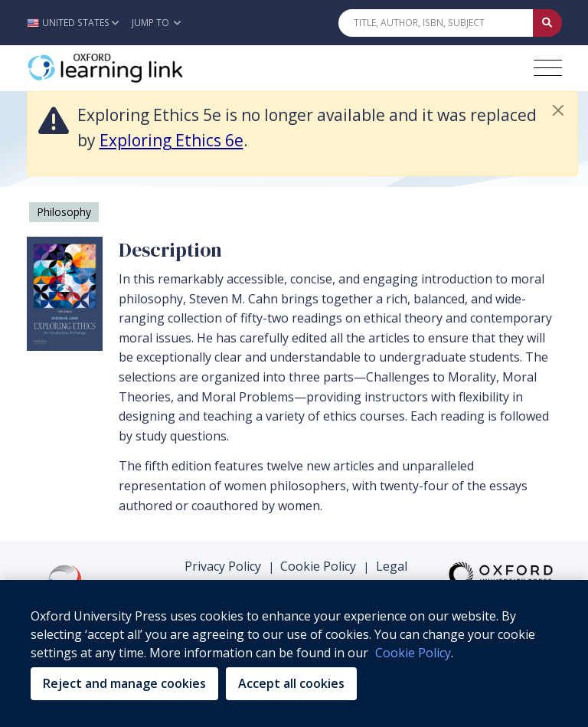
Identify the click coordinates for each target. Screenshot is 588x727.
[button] (77, 23)
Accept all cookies (291, 683)
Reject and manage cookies (124, 683)
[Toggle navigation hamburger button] (548, 68)
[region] (294, 653)
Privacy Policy (223, 566)
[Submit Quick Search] (547, 23)
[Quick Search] (436, 23)
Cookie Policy (318, 566)
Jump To (156, 23)
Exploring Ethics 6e (171, 140)
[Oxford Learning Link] (142, 68)
